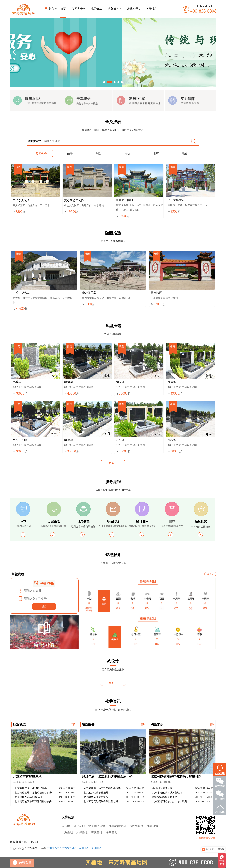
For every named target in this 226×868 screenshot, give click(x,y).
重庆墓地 (97, 832)
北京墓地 (153, 826)
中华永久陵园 (21, 200)
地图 (185, 153)
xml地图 (84, 848)
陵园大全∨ (78, 9)
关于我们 (152, 9)
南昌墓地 (112, 832)
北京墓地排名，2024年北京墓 (31, 788)
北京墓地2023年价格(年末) (29, 797)
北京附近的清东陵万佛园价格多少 (33, 802)
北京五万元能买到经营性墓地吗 (101, 802)
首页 (63, 9)
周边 (99, 153)
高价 (127, 153)
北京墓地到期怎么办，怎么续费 (170, 802)
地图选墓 (96, 9)
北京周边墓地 (97, 826)
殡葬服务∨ (115, 9)
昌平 (70, 153)
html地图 (96, 848)
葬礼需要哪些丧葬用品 (165, 797)
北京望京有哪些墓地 (27, 777)
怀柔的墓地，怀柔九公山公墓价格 (102, 788)
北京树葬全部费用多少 (96, 797)
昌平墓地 (79, 826)
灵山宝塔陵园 (176, 200)
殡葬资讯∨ (134, 9)
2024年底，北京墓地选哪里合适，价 (107, 777)
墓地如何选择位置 (162, 788)
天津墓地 (82, 832)
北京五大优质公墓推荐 (96, 793)
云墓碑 (66, 826)
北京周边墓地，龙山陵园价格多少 (33, 793)
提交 (44, 607)
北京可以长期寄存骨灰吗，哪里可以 (176, 777)
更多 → (113, 463)
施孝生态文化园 (74, 200)
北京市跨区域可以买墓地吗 (167, 793)
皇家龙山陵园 (124, 200)
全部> (210, 574)
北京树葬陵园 (117, 826)
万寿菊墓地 (136, 826)
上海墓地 (67, 832)
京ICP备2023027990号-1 (62, 848)
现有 (156, 153)
